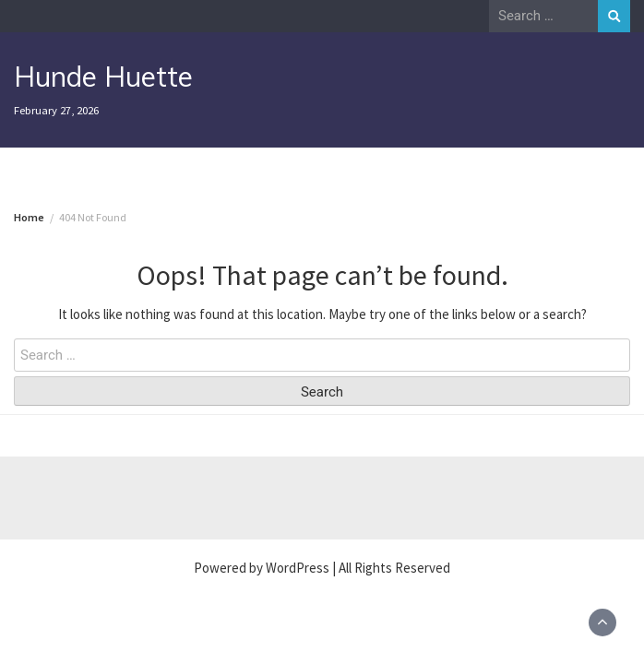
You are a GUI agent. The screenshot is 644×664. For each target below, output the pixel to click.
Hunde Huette (103, 77)
